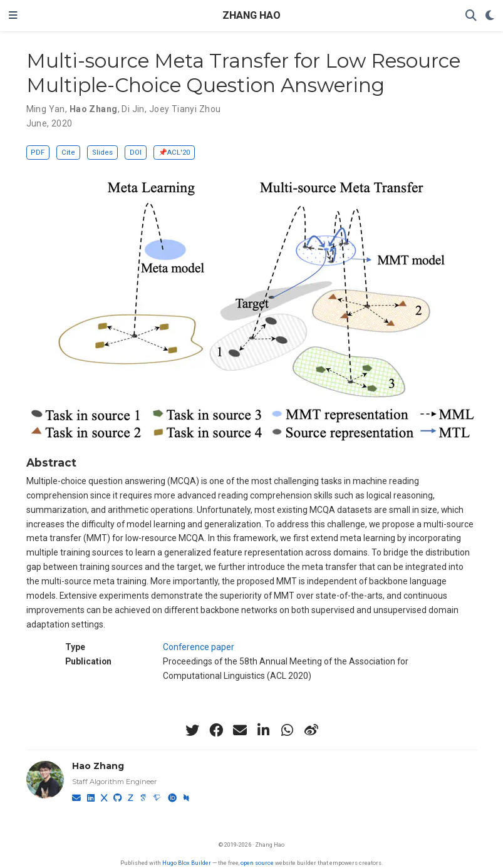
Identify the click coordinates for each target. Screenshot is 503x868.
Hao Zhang (98, 766)
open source (257, 863)
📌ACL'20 (174, 152)
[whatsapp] (288, 730)
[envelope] (240, 730)
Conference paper (199, 647)
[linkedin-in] (264, 730)
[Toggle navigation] (13, 16)
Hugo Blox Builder (187, 863)
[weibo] (311, 730)
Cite (68, 152)
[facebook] (216, 730)
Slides (102, 152)
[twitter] (192, 730)
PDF (38, 152)
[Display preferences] (490, 16)
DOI (136, 152)
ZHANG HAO (251, 15)
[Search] (471, 16)
